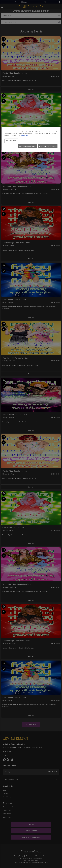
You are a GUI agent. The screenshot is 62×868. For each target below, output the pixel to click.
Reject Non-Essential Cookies (27, 146)
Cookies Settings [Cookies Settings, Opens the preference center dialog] (11, 141)
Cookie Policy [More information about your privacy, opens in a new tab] (25, 135)
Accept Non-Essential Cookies (48, 146)
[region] (31, 139)
